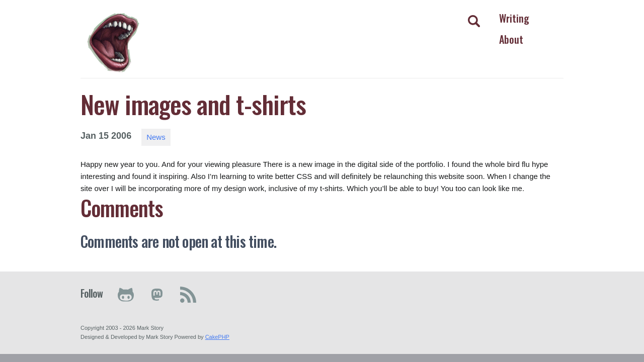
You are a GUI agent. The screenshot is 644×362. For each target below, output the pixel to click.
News (156, 137)
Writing (514, 18)
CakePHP (217, 337)
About (511, 39)
